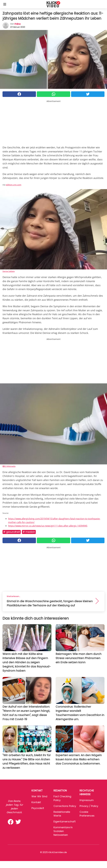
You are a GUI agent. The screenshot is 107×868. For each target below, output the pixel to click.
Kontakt (36, 802)
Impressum (87, 800)
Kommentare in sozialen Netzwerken (63, 831)
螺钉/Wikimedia (9, 466)
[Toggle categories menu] (5, 4)
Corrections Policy (65, 806)
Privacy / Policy (89, 806)
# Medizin (29, 532)
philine (18, 24)
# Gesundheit (12, 532)
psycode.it (38, 808)
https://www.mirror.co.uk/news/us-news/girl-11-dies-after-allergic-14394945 (48, 526)
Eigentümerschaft (65, 821)
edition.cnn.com (14, 185)
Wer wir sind (39, 796)
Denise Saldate (9, 271)
